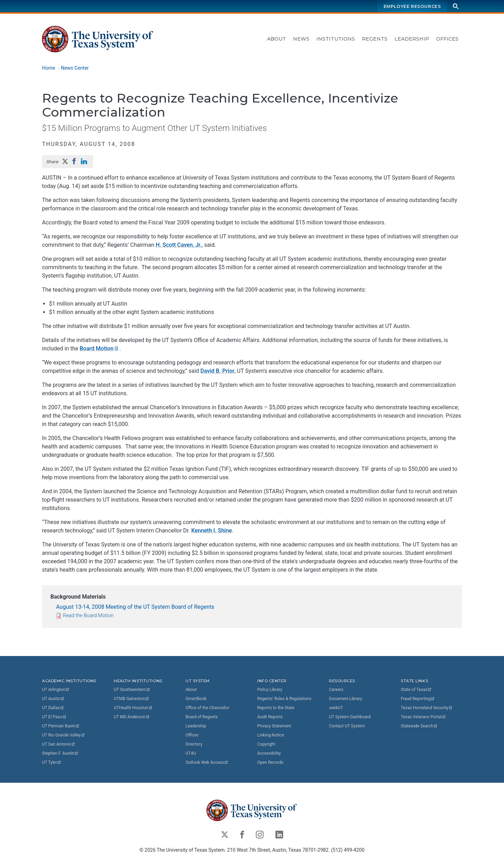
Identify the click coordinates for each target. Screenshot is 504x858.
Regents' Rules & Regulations (284, 699)
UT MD (132, 717)
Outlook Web (207, 762)
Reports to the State (276, 708)
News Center (75, 68)
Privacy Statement (274, 726)
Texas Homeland (427, 708)
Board (100, 348)
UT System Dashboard (350, 717)
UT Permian (61, 726)
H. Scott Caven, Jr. (179, 245)
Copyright (266, 744)
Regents (375, 39)
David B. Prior (218, 371)
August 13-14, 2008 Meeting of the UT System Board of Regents (135, 607)
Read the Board (88, 616)
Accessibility (269, 753)
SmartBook (196, 699)
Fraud (418, 699)
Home (49, 68)
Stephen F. (60, 753)
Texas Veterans (423, 717)
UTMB (132, 699)
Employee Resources (412, 6)
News (301, 39)
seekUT (336, 708)
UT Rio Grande (64, 735)
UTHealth (133, 708)
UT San (59, 744)
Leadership (412, 39)
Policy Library (270, 690)
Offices (447, 39)
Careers (336, 690)
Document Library (345, 699)
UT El (54, 717)
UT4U (191, 753)
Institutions (336, 39)
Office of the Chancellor (207, 708)
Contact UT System (347, 726)
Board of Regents (202, 717)
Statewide (419, 726)
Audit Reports (270, 717)
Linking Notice (271, 735)
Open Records (270, 762)
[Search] (456, 6)
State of (416, 690)
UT (56, 690)
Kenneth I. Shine (212, 531)
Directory (194, 744)
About (276, 39)
